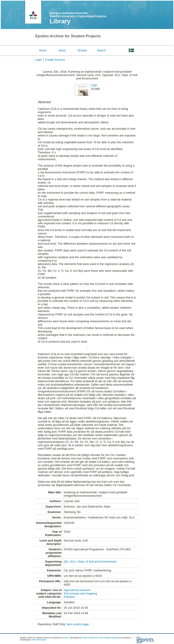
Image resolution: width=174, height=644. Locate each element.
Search (101, 50)
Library (60, 21)
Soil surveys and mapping (81, 593)
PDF (94, 85)
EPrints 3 (66, 638)
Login (38, 60)
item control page (78, 624)
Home (43, 50)
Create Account (55, 60)
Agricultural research (77, 590)
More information (39, 640)
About (62, 50)
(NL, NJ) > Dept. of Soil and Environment (90, 562)
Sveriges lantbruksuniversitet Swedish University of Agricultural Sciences (78, 15)
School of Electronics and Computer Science (100, 638)
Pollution (69, 597)
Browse (82, 50)
